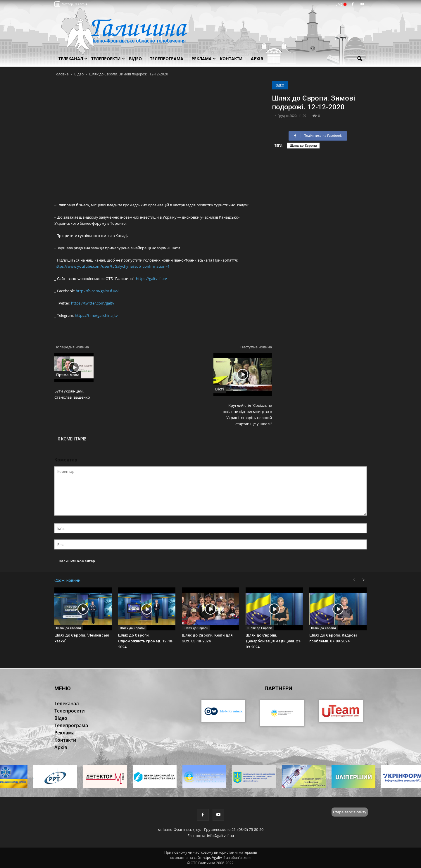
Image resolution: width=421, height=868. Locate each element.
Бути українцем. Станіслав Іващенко (72, 394)
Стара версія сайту (350, 812)
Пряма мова (68, 375)
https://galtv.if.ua (216, 858)
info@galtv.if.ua (220, 836)
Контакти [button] (231, 59)
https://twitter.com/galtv (93, 303)
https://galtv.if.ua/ (152, 279)
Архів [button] (257, 59)
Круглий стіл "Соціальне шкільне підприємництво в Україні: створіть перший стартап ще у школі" (247, 415)
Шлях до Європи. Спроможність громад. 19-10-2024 (146, 641)
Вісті (220, 389)
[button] (360, 59)
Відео (280, 85)
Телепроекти (108, 59)
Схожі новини (67, 580)
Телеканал (73, 59)
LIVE (341, 4)
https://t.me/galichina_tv (96, 315)
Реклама (204, 59)
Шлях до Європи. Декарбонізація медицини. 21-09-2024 (274, 641)
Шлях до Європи (303, 145)
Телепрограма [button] (167, 59)
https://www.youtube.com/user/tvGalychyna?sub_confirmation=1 (112, 266)
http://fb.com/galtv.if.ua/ (97, 291)
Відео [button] (135, 59)
